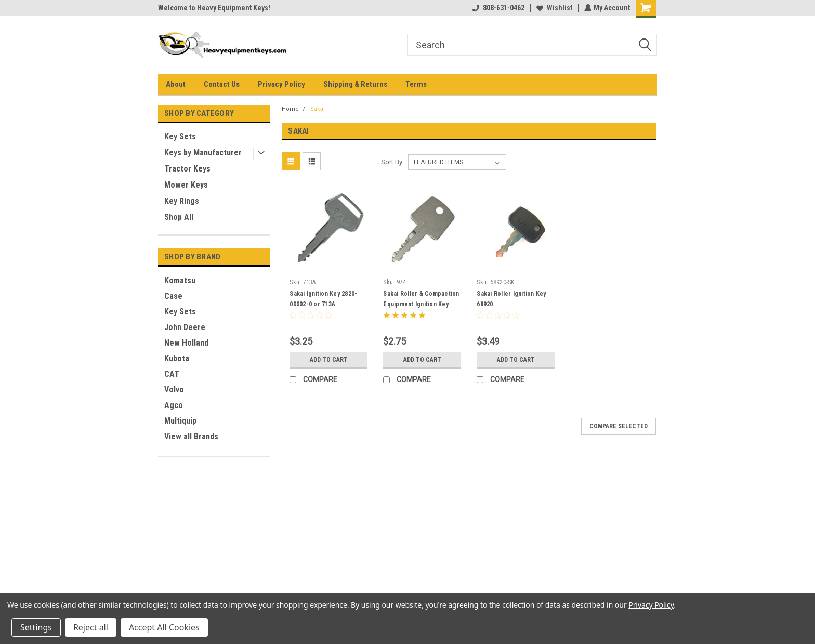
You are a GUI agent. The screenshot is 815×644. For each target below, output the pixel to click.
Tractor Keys (187, 169)
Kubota (177, 358)
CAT (172, 374)
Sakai (318, 109)
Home (290, 109)
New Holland (186, 343)
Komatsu (180, 280)
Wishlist (553, 8)
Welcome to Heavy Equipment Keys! (214, 8)
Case (173, 296)
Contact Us (222, 84)
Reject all (91, 627)
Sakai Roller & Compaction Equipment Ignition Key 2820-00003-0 (421, 304)
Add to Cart (329, 360)
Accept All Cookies (164, 627)
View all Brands (191, 436)
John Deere (185, 327)
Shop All (179, 217)
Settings (36, 627)
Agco (174, 405)
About (176, 84)
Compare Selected (619, 426)
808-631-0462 (497, 8)
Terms (416, 84)
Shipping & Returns (355, 84)
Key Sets (180, 136)
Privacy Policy (281, 84)
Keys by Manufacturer (203, 153)
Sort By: (392, 162)
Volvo (174, 390)
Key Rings (182, 201)
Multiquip (180, 421)
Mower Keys (186, 185)
